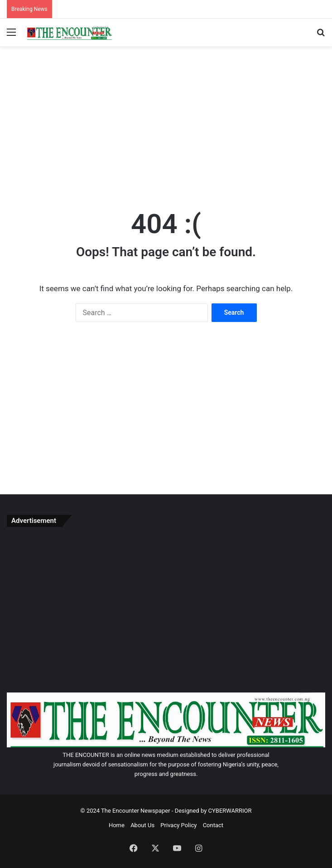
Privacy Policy (178, 825)
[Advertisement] (166, 119)
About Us (142, 825)
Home (117, 825)
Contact (213, 825)
